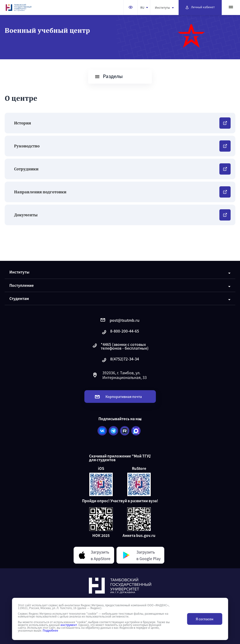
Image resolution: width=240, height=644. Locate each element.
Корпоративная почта (118, 397)
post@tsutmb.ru (120, 320)
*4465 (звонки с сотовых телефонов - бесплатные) (120, 346)
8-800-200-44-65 (120, 332)
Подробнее (50, 630)
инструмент (69, 625)
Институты (164, 7)
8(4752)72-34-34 (120, 360)
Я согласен (204, 619)
